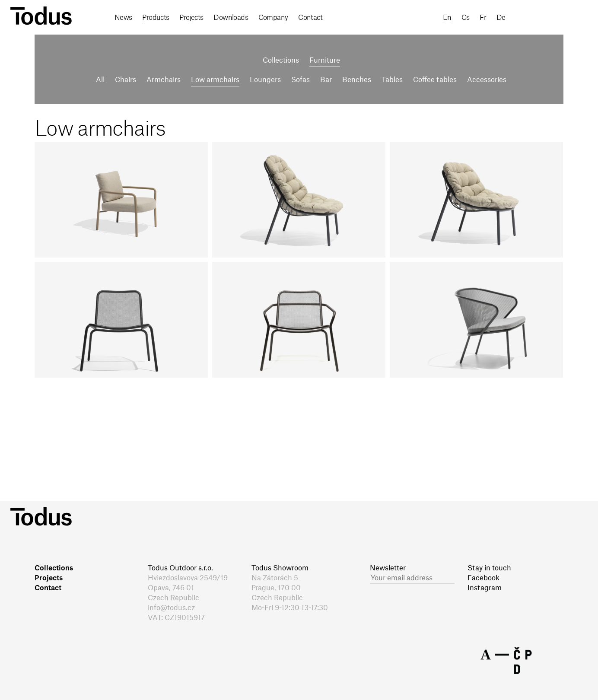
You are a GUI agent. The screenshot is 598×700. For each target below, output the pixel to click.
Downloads (231, 18)
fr (483, 18)
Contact (310, 18)
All (100, 80)
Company (273, 18)
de (501, 18)
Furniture (325, 60)
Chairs (126, 80)
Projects (191, 18)
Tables (392, 80)
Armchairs (164, 80)
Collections (281, 60)
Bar (326, 80)
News (123, 18)
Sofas (301, 80)
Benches (357, 80)
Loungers (265, 80)
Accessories (487, 80)
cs (466, 18)
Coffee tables (435, 80)
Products (156, 18)
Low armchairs (215, 80)
